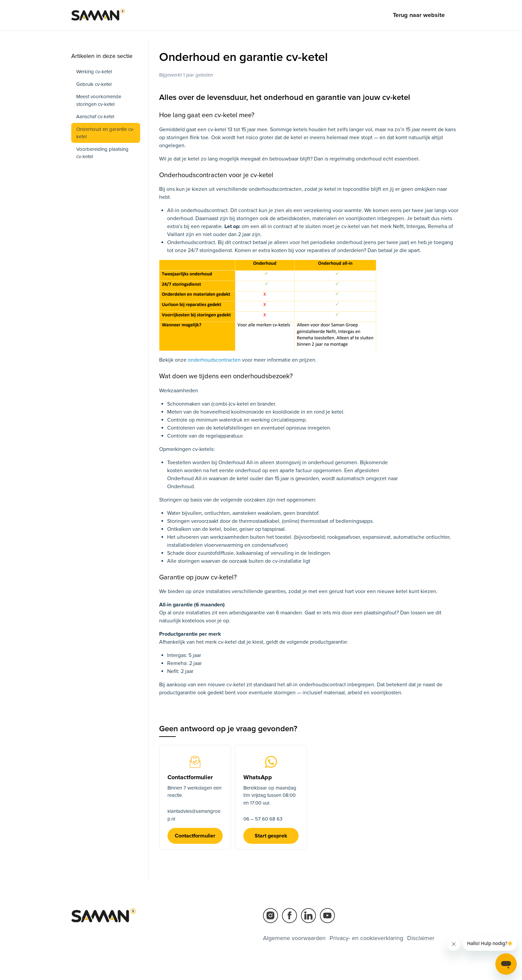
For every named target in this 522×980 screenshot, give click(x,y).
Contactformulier (195, 836)
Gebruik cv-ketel (94, 84)
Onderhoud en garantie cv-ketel (105, 133)
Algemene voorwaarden (294, 938)
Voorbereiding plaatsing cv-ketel (102, 153)
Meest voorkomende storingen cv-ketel (99, 100)
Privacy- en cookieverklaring (366, 938)
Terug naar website (419, 15)
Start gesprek (271, 836)
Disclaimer (421, 938)
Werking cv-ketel (94, 72)
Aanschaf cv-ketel (95, 117)
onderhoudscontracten (215, 360)
